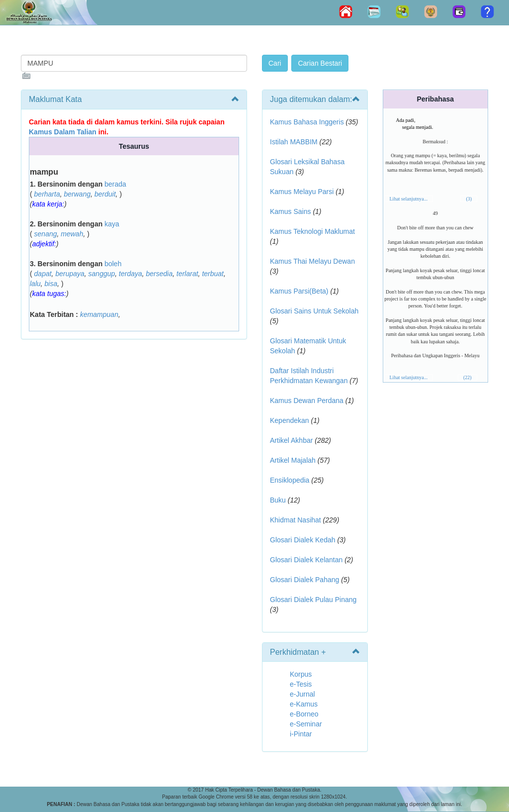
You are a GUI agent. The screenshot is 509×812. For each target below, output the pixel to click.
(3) (469, 199)
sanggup (102, 274)
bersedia (160, 274)
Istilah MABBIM (294, 142)
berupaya (70, 274)
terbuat (213, 274)
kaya (112, 224)
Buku (278, 500)
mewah (72, 234)
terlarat (187, 274)
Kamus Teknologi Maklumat (312, 231)
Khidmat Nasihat (296, 520)
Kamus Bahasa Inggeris (307, 122)
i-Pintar (301, 734)
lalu (35, 284)
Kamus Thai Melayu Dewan (312, 261)
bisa (51, 284)
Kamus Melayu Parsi (302, 192)
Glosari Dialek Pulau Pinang (313, 600)
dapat (43, 274)
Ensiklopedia (290, 480)
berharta (47, 194)
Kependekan (290, 420)
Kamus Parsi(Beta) (299, 291)
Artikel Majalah (293, 460)
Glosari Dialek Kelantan (306, 560)
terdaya (130, 274)
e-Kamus (304, 704)
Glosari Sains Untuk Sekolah (314, 311)
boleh (113, 264)
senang (46, 234)
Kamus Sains (290, 211)
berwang (78, 194)
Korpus (301, 674)
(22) (467, 377)
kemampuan (99, 314)
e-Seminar (306, 724)
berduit (105, 194)
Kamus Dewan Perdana (307, 401)
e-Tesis (301, 684)
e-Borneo (304, 714)
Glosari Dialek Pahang (304, 580)
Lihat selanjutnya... (409, 199)
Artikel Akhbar (291, 440)
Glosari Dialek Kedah (303, 540)
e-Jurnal (302, 694)
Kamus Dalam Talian (63, 132)
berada (115, 184)
